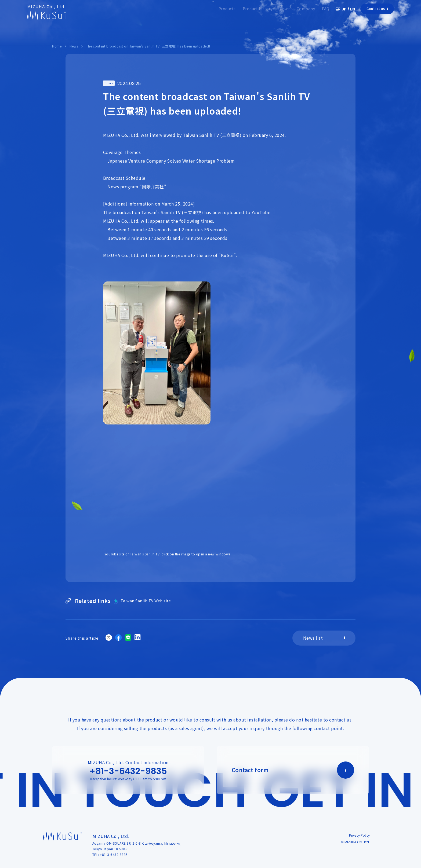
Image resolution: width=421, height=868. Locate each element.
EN (353, 9)
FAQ (326, 9)
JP (344, 9)
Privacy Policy (359, 835)
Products (227, 9)
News (285, 9)
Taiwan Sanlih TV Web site (146, 601)
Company (306, 9)
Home (57, 46)
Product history (258, 9)
